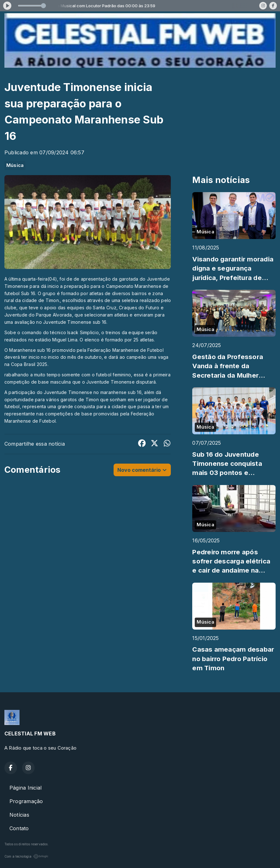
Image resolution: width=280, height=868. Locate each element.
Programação (26, 801)
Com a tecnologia (26, 856)
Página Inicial (25, 788)
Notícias (19, 815)
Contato (19, 828)
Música (15, 165)
